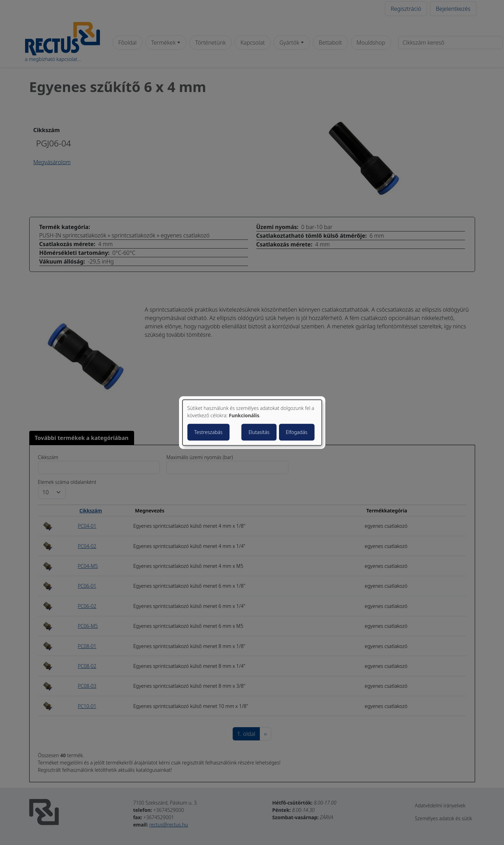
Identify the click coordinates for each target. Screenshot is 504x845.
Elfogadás (297, 432)
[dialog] (252, 423)
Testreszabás (208, 432)
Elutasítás (259, 432)
